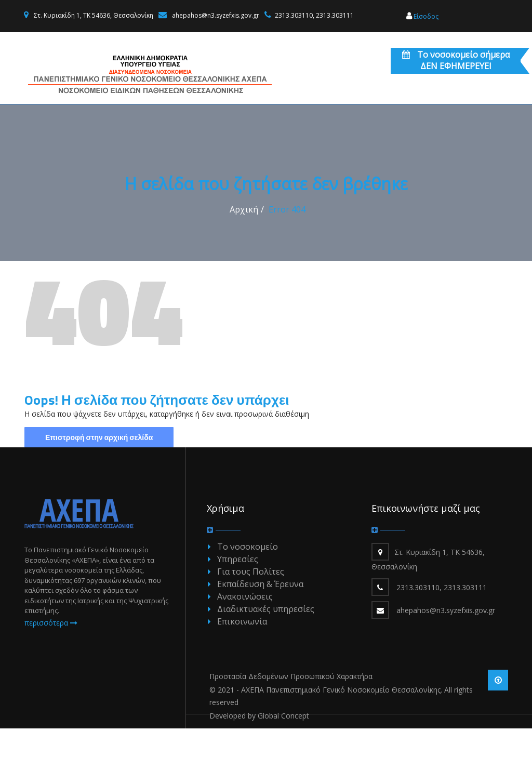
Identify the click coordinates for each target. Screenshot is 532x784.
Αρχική (244, 265)
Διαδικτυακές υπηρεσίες (266, 665)
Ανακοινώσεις (245, 652)
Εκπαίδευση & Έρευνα (260, 640)
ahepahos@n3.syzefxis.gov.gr (216, 15)
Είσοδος (422, 16)
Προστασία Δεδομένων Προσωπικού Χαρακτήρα (291, 732)
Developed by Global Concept (259, 771)
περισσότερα (51, 678)
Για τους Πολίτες (251, 627)
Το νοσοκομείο (248, 602)
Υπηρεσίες (238, 615)
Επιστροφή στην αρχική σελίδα (99, 493)
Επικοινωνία (242, 677)
